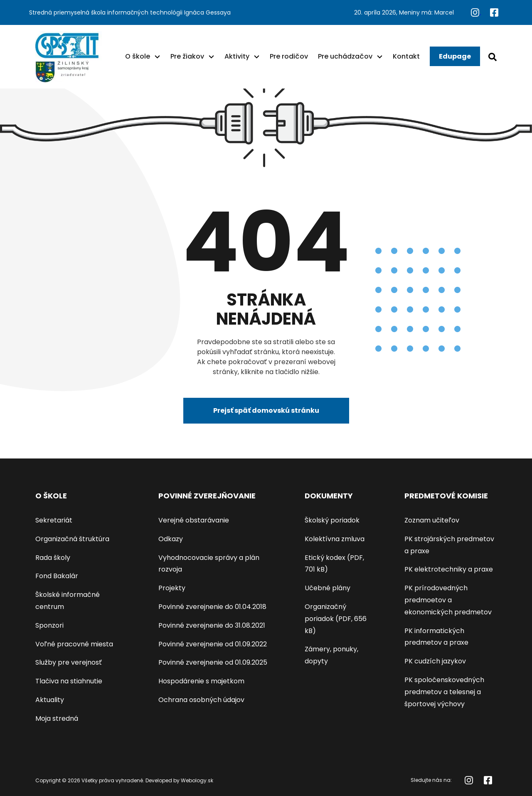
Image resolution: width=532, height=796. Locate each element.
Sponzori (49, 625)
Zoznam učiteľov (432, 520)
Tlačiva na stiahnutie (69, 681)
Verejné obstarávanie (194, 520)
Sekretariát (54, 520)
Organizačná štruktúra (72, 539)
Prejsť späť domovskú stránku (266, 410)
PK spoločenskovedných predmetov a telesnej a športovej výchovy (444, 692)
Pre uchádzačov (345, 56)
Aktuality (50, 700)
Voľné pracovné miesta (74, 644)
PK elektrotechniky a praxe (449, 569)
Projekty (172, 588)
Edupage (455, 56)
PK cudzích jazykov (435, 661)
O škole (138, 56)
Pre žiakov (187, 56)
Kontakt (406, 56)
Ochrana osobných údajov (201, 700)
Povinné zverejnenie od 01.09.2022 (213, 644)
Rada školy (53, 558)
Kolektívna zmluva (335, 539)
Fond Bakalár (57, 576)
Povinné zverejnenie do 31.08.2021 (212, 625)
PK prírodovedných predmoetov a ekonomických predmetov (448, 600)
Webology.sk (197, 780)
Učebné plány (328, 588)
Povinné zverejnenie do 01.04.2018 (212, 607)
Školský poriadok (332, 520)
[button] (157, 57)
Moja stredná (57, 718)
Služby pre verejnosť (69, 662)
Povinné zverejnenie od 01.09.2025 (213, 662)
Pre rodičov (289, 56)
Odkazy (171, 539)
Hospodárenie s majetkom (201, 681)
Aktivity (237, 56)
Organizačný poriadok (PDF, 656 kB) (336, 619)
